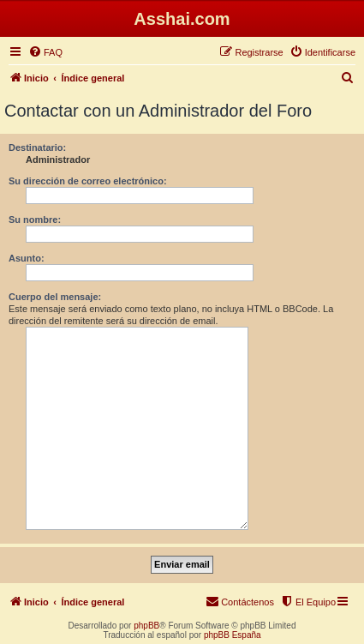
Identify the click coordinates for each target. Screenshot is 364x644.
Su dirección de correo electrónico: (88, 181)
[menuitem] (45, 52)
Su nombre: (35, 220)
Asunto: (27, 258)
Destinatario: (37, 147)
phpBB (146, 626)
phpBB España (233, 635)
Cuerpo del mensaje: (55, 297)
